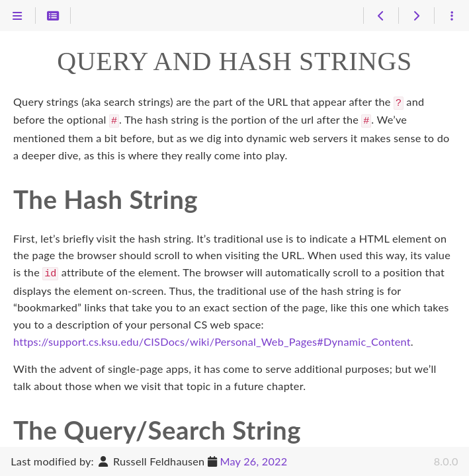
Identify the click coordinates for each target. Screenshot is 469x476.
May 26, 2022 (253, 461)
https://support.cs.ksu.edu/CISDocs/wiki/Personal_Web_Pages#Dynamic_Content (212, 337)
